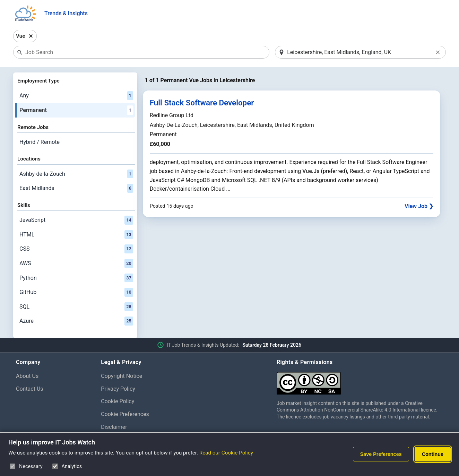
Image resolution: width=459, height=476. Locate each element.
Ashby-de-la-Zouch (76, 174)
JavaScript (76, 220)
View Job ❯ (419, 206)
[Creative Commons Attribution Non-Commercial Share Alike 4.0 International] (360, 380)
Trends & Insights (66, 13)
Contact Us (30, 389)
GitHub (76, 292)
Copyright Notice (122, 376)
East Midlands (76, 188)
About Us (27, 376)
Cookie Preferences (125, 414)
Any (76, 96)
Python (76, 278)
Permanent (76, 110)
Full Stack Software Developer (202, 103)
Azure (76, 321)
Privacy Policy (118, 389)
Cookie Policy (118, 401)
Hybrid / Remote (40, 142)
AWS (76, 263)
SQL (76, 307)
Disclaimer (114, 427)
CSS (76, 249)
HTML (76, 235)
